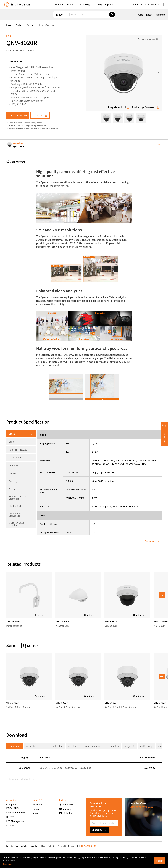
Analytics (14, 465)
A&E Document (92, 746)
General (13, 489)
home (9, 25)
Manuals (31, 746)
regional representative (36, 125)
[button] (60, 4)
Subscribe (99, 830)
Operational (15, 457)
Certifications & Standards (17, 515)
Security (13, 481)
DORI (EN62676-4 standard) (18, 524)
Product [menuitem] (59, 15)
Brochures (74, 746)
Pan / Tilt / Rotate (18, 450)
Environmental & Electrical (18, 498)
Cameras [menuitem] (30, 25)
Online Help (146, 746)
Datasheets (15, 746)
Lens (11, 442)
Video (12, 434)
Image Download (119, 107)
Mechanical (15, 506)
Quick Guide (112, 746)
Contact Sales (18, 115)
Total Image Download (145, 107)
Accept (160, 861)
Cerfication (57, 746)
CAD (43, 746)
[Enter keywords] (89, 14)
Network (13, 473)
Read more (7, 864)
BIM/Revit (129, 746)
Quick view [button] (43, 615)
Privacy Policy (96, 813)
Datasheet (40, 115)
